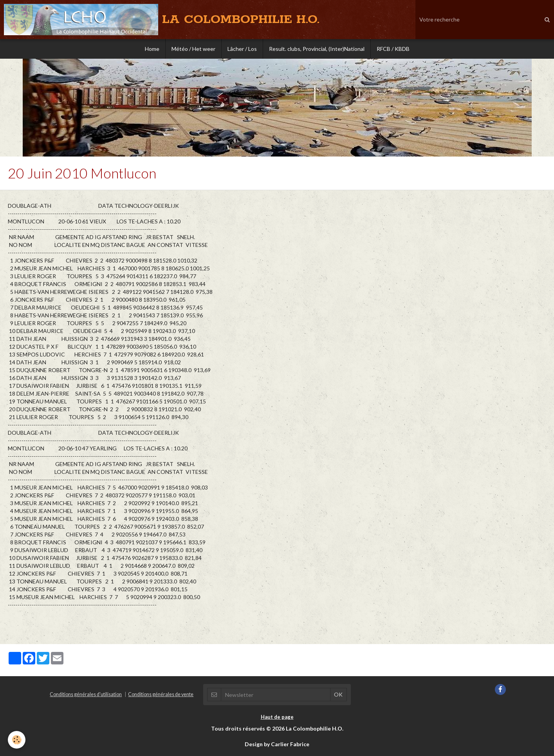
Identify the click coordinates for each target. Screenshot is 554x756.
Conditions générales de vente (161, 694)
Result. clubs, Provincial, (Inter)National (317, 49)
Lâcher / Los (242, 49)
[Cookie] (17, 740)
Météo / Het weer (193, 49)
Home (152, 49)
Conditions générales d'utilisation (86, 694)
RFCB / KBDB (393, 49)
